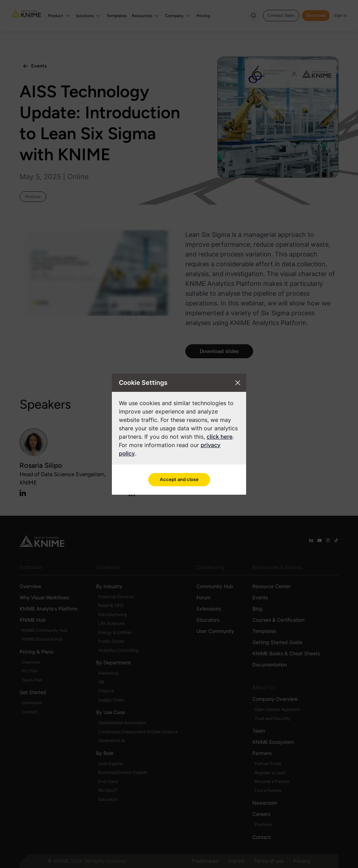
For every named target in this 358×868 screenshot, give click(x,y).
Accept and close (179, 479)
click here (220, 437)
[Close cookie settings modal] (238, 383)
